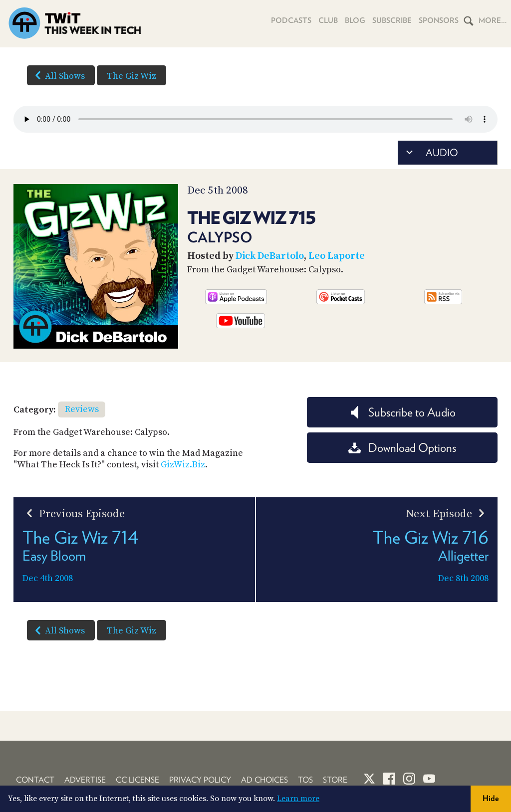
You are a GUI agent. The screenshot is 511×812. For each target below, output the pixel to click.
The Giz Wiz (131, 76)
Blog (355, 20)
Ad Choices (264, 780)
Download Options (402, 448)
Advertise (85, 780)
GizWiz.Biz (183, 465)
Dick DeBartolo (270, 256)
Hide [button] (491, 798)
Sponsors (439, 20)
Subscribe (392, 20)
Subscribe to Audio (402, 412)
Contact (35, 780)
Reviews (82, 409)
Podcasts (291, 20)
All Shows (58, 75)
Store (335, 780)
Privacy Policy (200, 780)
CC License (137, 780)
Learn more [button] (298, 799)
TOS (305, 780)
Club (328, 20)
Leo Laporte (337, 256)
